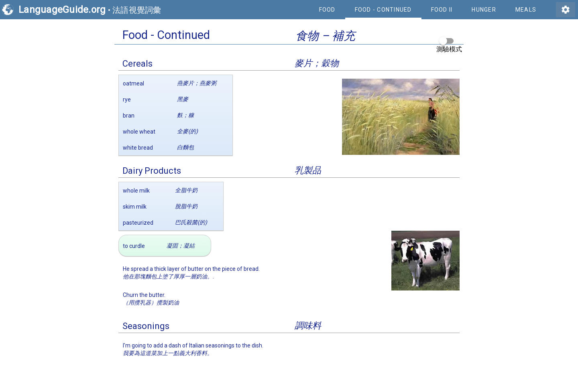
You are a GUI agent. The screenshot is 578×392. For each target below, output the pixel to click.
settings (566, 10)
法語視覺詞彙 (137, 10)
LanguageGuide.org (62, 10)
